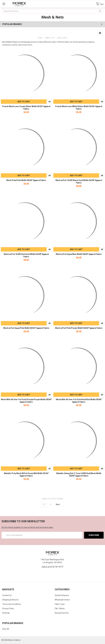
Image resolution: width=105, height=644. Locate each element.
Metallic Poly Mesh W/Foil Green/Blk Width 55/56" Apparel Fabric (26, 475)
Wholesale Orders (62, 600)
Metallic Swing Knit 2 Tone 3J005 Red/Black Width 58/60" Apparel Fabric (79, 475)
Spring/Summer (62, 613)
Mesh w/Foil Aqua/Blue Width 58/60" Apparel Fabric (79, 254)
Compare (49, 102)
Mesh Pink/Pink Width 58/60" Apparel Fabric (26, 180)
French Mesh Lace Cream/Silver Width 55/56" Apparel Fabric (26, 108)
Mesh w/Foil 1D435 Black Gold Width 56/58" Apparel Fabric (79, 181)
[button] (100, 33)
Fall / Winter (60, 608)
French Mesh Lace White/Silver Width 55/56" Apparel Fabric (79, 108)
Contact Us (7, 595)
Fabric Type (60, 604)
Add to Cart (24, 102)
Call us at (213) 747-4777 (52, 567)
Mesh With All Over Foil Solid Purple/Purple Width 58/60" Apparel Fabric (26, 401)
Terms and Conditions (12, 604)
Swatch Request (62, 595)
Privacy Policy (8, 608)
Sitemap (6, 613)
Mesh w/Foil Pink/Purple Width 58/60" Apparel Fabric (79, 328)
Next (59, 504)
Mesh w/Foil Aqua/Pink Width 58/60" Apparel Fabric (26, 328)
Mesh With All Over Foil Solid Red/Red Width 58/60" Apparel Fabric (79, 401)
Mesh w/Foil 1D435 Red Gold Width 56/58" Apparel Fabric (26, 255)
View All (6, 629)
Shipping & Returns (10, 600)
